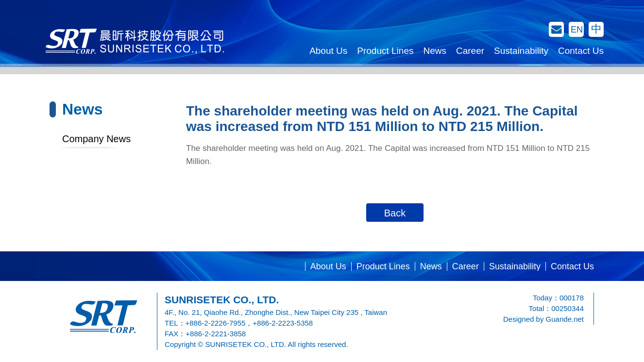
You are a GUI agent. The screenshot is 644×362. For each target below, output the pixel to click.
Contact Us (581, 51)
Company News (96, 139)
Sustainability (521, 51)
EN (577, 30)
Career (470, 51)
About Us (328, 51)
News (435, 51)
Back (395, 213)
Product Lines (385, 51)
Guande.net (565, 319)
